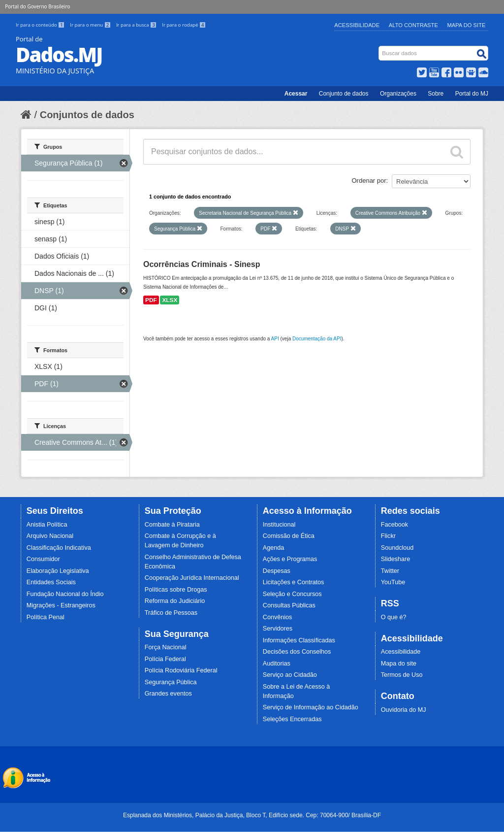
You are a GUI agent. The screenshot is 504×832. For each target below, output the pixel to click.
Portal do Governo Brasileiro (37, 6)
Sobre (436, 94)
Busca (380, 48)
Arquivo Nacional (50, 536)
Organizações (398, 94)
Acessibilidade (357, 25)
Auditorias (277, 664)
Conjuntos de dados (87, 115)
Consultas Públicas (289, 605)
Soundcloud (397, 548)
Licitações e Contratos (294, 582)
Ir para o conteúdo (41, 25)
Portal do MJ (472, 94)
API (275, 339)
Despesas (277, 571)
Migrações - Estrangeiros (61, 605)
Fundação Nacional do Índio (65, 594)
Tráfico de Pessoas (171, 613)
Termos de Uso (402, 675)
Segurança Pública (171, 682)
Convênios (278, 617)
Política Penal (46, 617)
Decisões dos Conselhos (297, 652)
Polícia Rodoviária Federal (181, 670)
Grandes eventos (168, 694)
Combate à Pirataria (172, 525)
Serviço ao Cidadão (290, 675)
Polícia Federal (165, 659)
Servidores (278, 629)
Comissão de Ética (289, 536)
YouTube (393, 582)
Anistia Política (47, 525)
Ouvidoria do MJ (404, 710)
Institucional (279, 525)
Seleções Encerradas (292, 719)
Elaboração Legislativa (58, 571)
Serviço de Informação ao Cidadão (311, 707)
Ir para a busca (137, 25)
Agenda (273, 548)
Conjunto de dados (344, 94)
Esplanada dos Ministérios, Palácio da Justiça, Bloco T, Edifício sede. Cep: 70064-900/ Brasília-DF (252, 815)
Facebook (394, 525)
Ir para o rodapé (184, 25)
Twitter (390, 571)
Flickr (388, 536)
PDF (151, 300)
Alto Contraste (413, 25)
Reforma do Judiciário (175, 601)
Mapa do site (399, 664)
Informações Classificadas (299, 640)
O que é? (394, 617)
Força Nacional (166, 647)
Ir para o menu (91, 25)
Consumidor (43, 559)
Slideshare (396, 559)
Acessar (296, 94)
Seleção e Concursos (292, 594)
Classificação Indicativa (59, 548)
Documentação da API (317, 339)
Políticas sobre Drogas (176, 590)
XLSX (170, 300)
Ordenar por (369, 181)
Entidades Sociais (51, 582)
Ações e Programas (290, 559)
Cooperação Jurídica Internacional (192, 578)
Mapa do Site (467, 25)
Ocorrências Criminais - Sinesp (202, 264)
